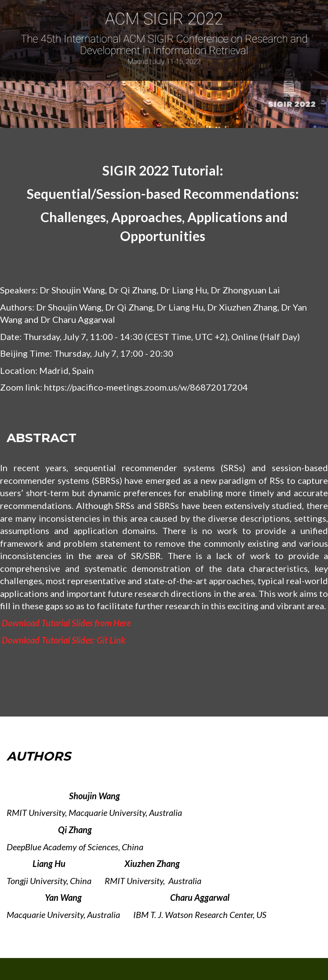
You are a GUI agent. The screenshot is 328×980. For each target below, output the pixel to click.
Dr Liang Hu (184, 290)
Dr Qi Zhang (133, 290)
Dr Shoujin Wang (72, 290)
